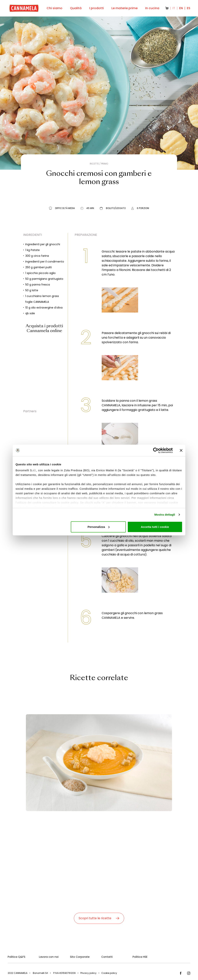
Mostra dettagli (165, 515)
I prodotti (97, 8)
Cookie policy (109, 973)
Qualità (76, 8)
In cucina (152, 8)
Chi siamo (54, 8)
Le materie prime (125, 8)
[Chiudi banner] (181, 450)
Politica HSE (140, 957)
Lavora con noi (49, 957)
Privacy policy (88, 973)
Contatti (107, 957)
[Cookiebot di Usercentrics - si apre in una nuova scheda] (156, 450)
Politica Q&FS (16, 957)
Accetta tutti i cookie (155, 527)
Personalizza (99, 527)
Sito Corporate (80, 957)
